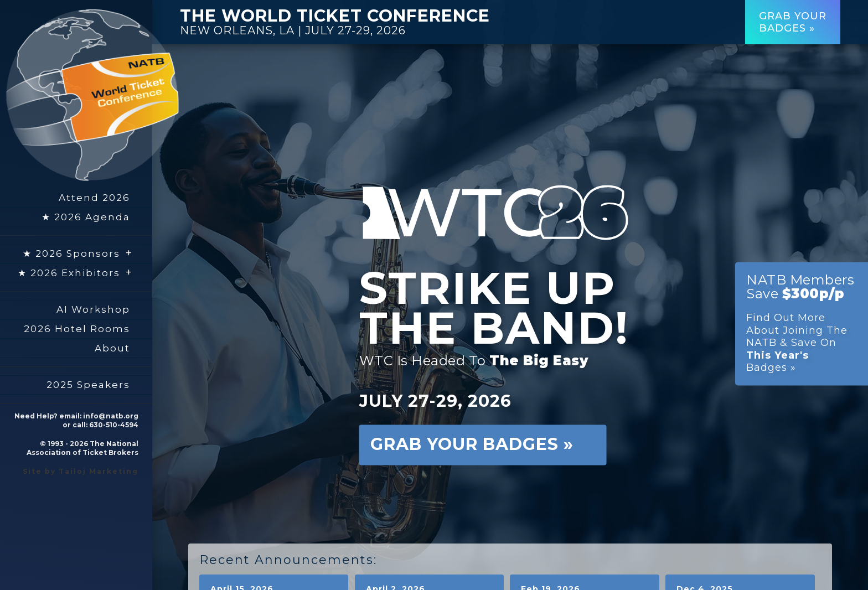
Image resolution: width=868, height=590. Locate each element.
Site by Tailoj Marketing (81, 471)
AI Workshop (93, 309)
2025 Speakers (88, 385)
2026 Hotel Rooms (77, 329)
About (112, 348)
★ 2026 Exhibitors (75, 272)
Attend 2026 (94, 198)
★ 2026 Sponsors (78, 253)
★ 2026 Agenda (86, 217)
